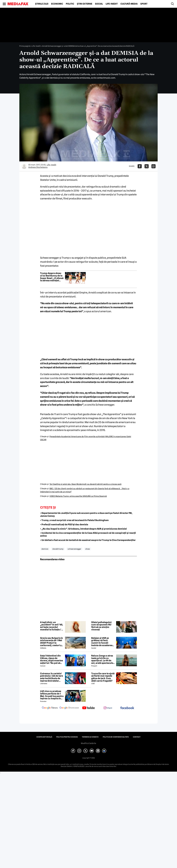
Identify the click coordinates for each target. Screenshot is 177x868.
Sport (144, 4)
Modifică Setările (88, 743)
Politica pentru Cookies (67, 737)
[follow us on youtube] (88, 708)
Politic (70, 4)
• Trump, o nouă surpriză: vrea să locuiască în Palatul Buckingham (74, 520)
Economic (57, 4)
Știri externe (85, 4)
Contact (137, 737)
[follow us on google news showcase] (69, 708)
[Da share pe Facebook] (140, 166)
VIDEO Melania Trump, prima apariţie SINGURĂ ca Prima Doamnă (78, 496)
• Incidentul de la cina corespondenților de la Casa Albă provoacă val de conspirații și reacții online (88, 534)
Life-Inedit (112, 4)
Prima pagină (25, 46)
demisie (45, 549)
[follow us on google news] (50, 708)
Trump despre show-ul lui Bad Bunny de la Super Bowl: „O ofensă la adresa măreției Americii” (52, 277)
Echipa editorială (44, 737)
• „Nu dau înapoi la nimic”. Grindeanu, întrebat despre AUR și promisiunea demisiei (83, 529)
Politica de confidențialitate (116, 737)
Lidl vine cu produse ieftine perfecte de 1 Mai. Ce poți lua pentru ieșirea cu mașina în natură (52, 695)
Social (99, 4)
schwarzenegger (74, 549)
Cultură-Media (129, 4)
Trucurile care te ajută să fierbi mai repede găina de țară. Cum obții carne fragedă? (103, 677)
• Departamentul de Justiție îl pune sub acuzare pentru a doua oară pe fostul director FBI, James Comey (86, 515)
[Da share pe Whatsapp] (153, 166)
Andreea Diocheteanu (38, 167)
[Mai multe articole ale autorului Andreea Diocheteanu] (24, 166)
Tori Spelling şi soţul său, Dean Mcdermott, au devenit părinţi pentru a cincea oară (85, 484)
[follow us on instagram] (108, 708)
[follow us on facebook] (127, 708)
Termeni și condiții (90, 737)
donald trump (58, 549)
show (88, 549)
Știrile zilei (42, 4)
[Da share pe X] (147, 166)
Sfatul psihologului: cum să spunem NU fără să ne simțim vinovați (102, 626)
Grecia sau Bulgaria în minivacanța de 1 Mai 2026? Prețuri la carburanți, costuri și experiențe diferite (52, 642)
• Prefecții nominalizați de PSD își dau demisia (64, 525)
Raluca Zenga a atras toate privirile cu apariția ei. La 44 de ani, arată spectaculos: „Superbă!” (103, 659)
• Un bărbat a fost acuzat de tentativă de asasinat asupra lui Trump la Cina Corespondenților (88, 540)
